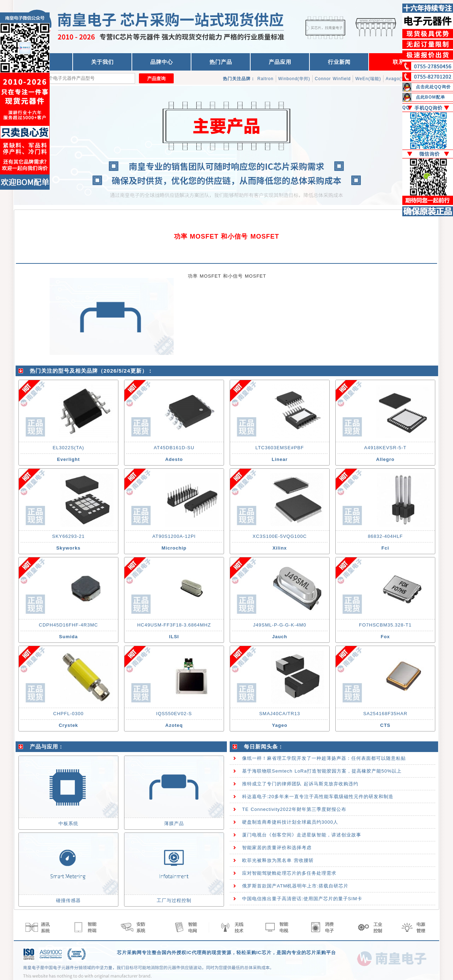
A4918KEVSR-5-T (385, 448)
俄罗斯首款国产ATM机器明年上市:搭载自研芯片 (295, 886)
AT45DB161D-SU (174, 448)
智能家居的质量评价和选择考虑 (277, 848)
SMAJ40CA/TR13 (280, 714)
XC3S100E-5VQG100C (280, 536)
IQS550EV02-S (174, 714)
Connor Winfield (333, 79)
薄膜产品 (174, 823)
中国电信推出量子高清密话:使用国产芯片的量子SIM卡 (302, 899)
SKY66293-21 (68, 536)
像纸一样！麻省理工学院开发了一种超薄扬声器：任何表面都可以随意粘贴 (324, 758)
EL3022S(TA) (69, 448)
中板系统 (68, 823)
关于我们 (102, 62)
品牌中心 (162, 62)
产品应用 (280, 62)
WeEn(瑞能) (368, 79)
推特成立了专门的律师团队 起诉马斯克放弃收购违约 (300, 784)
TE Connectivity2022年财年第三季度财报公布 (294, 809)
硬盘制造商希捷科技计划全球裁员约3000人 (290, 822)
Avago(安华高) (401, 79)
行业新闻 (339, 62)
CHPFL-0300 (68, 714)
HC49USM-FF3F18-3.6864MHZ (174, 625)
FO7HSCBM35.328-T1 (385, 625)
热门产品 (221, 62)
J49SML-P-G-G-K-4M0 (280, 625)
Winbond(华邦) (294, 79)
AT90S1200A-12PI (174, 536)
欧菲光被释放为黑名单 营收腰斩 (278, 860)
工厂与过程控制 (174, 900)
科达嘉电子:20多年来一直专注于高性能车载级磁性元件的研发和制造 (318, 797)
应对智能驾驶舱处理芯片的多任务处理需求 (289, 873)
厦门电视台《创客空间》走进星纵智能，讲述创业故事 (302, 835)
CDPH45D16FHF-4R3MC (69, 625)
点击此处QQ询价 (433, 87)
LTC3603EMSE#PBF (280, 448)
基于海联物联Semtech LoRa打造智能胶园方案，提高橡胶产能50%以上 (322, 771)
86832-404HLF (385, 536)
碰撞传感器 (68, 900)
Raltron (265, 79)
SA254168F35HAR (385, 714)
